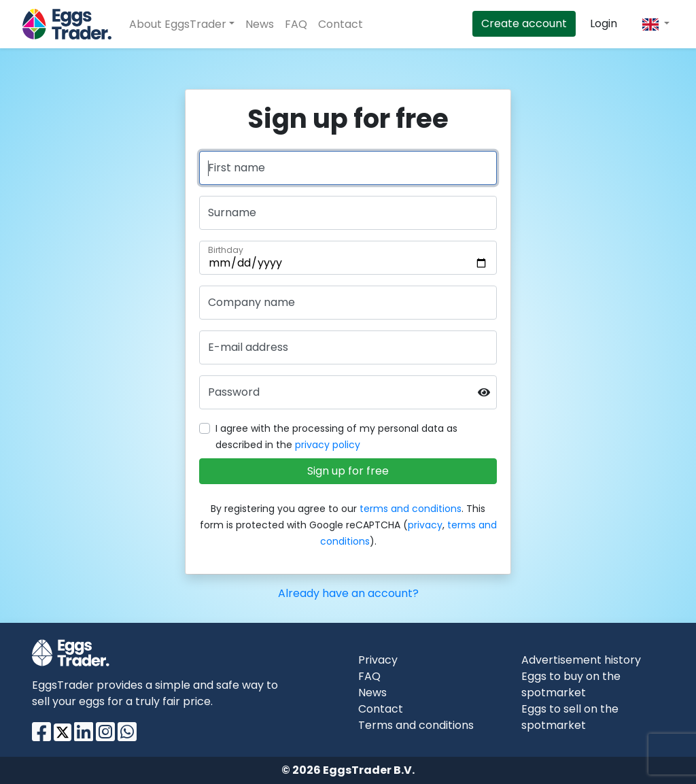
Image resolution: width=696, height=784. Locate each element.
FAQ (296, 24)
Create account (524, 23)
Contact (341, 24)
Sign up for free (348, 471)
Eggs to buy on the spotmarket (571, 684)
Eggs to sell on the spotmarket (570, 717)
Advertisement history (581, 660)
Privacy (378, 660)
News (260, 24)
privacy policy (328, 445)
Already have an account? (348, 593)
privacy (425, 525)
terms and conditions (411, 509)
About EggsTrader (178, 24)
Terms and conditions (416, 725)
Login (604, 23)
